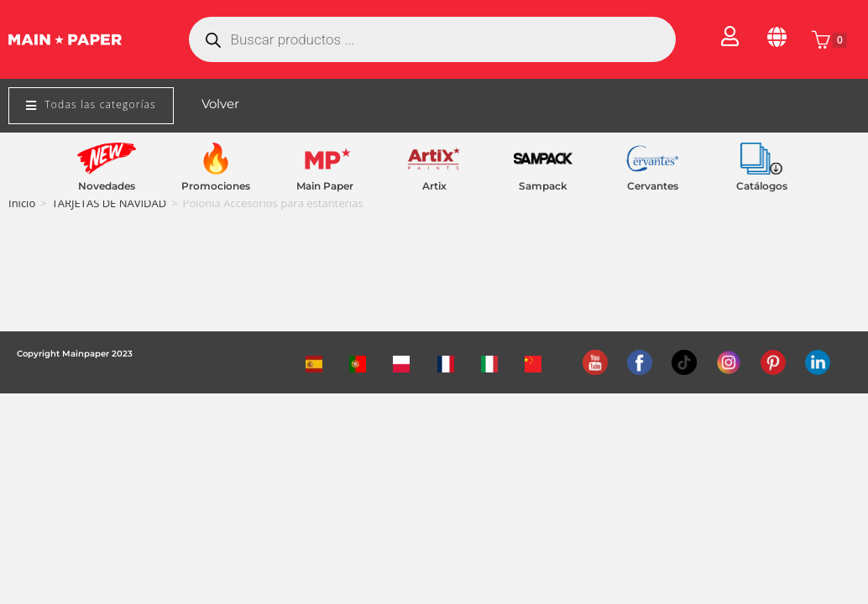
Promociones (216, 186)
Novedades (107, 186)
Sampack (543, 186)
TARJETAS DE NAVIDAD (110, 203)
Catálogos (762, 186)
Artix (434, 186)
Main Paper (325, 186)
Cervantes (653, 186)
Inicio (22, 203)
